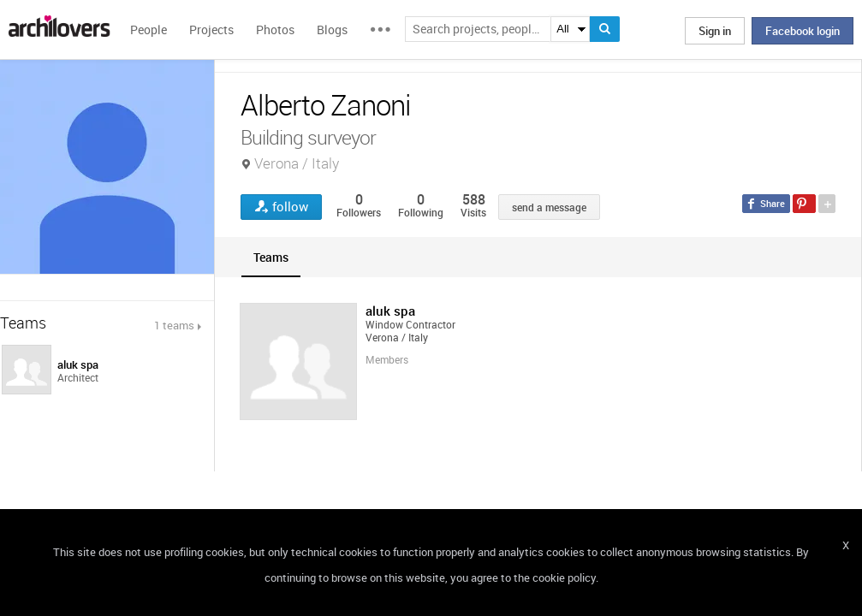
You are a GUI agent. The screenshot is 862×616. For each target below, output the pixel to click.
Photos (275, 30)
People (149, 30)
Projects (211, 30)
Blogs (332, 30)
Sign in (715, 31)
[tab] (271, 257)
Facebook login (803, 31)
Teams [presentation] (271, 257)
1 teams (174, 325)
